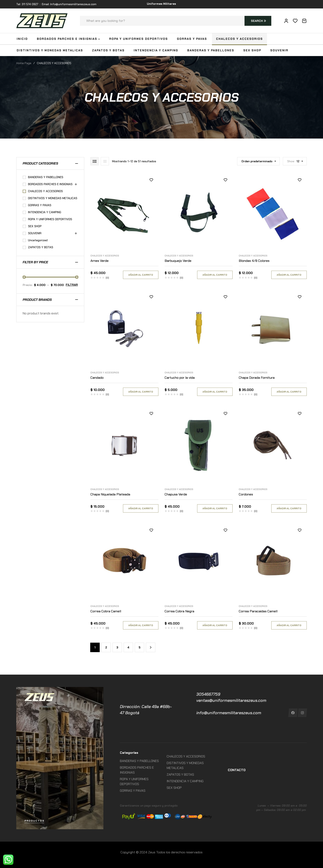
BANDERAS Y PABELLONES (46, 177)
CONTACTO (237, 770)
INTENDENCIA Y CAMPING (45, 212)
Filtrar (72, 285)
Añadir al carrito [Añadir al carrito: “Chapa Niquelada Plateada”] (141, 508)
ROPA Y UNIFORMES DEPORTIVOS (50, 219)
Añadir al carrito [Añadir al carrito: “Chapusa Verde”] (215, 508)
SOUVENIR (35, 233)
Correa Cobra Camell (106, 611)
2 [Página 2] (106, 647)
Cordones (246, 494)
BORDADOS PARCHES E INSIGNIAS (50, 184)
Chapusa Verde (176, 494)
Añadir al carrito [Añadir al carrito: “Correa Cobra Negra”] (215, 625)
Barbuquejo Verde (178, 261)
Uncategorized (38, 240)
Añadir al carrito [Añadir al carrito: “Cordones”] (289, 508)
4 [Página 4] (128, 647)
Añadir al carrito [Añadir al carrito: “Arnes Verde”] (141, 275)
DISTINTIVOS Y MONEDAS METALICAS (53, 198)
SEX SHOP (35, 226)
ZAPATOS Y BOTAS (41, 247)
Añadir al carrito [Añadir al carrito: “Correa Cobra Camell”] (141, 625)
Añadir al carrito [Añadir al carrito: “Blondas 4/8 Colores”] (289, 275)
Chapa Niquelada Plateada (110, 494)
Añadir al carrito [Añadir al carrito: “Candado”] (141, 392)
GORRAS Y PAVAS (40, 205)
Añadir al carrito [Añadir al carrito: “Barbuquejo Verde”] (215, 275)
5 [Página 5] (140, 647)
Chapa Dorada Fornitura (257, 378)
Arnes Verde (99, 261)
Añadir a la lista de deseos (151, 180)
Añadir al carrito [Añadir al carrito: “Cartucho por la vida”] (215, 392)
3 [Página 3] (117, 647)
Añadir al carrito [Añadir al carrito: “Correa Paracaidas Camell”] (289, 625)
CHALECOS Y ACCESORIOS (105, 256)
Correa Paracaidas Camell (258, 611)
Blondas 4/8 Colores (254, 261)
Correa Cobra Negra (179, 611)
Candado (97, 378)
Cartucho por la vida (180, 378)
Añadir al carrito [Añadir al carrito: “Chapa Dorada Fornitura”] (289, 392)
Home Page (24, 63)
